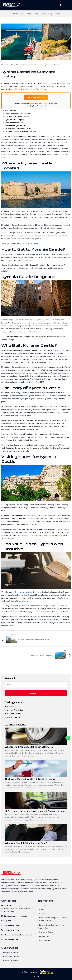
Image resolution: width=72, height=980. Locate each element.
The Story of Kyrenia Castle (16, 126)
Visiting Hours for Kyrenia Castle (18, 129)
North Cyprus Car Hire (36, 97)
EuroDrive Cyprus (17, 14)
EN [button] (66, 5)
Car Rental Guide (13, 713)
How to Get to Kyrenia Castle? (17, 117)
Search (36, 693)
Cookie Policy (44, 940)
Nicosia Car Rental (10, 961)
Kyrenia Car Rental (9, 952)
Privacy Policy (44, 936)
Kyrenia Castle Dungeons (15, 120)
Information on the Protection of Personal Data (51, 926)
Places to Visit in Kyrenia (29, 243)
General (9, 706)
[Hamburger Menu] (60, 5)
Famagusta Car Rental (11, 956)
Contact (42, 913)
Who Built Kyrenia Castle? (15, 123)
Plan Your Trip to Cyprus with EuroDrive (21, 132)
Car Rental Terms (45, 932)
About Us (42, 909)
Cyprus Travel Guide (52, 65)
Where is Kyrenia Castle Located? (18, 114)
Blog (29, 14)
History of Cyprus (14, 717)
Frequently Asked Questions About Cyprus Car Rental (52, 919)
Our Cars (42, 905)
